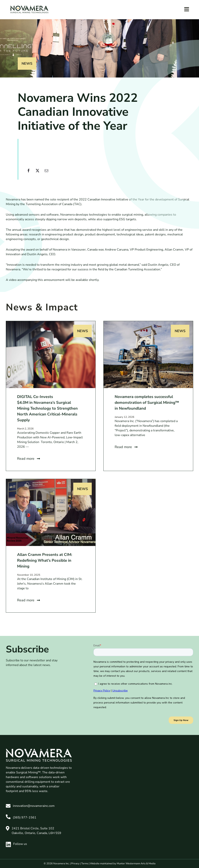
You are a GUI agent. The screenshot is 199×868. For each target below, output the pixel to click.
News (27, 64)
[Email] (46, 173)
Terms (85, 864)
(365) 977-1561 (25, 818)
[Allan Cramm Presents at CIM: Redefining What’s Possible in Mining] (51, 481)
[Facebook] (29, 173)
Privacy (75, 864)
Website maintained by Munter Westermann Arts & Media (123, 864)
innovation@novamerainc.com (34, 806)
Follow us (16, 844)
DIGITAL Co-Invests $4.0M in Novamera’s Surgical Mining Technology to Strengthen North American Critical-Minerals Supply (47, 408)
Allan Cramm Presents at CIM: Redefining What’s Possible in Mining (45, 560)
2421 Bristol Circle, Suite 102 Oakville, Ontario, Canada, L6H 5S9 (36, 831)
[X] (38, 173)
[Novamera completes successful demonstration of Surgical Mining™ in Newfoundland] (148, 323)
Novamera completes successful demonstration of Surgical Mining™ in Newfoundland (147, 403)
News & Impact (42, 307)
